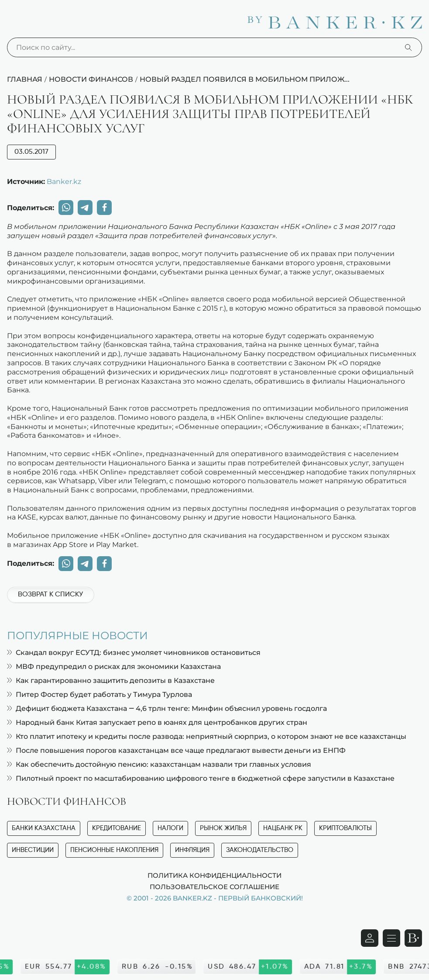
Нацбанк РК (283, 828)
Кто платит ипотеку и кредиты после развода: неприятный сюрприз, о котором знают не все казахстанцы (207, 736)
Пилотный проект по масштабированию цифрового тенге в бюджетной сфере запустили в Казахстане (201, 778)
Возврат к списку (50, 595)
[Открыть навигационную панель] (391, 938)
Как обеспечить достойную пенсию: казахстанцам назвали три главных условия (159, 764)
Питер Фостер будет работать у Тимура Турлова (100, 694)
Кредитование (117, 828)
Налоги (170, 828)
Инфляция (192, 850)
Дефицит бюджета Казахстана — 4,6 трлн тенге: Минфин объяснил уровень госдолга (167, 708)
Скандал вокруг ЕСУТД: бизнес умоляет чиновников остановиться (134, 653)
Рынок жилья (223, 828)
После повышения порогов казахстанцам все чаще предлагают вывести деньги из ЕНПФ (176, 750)
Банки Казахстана (44, 828)
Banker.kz (64, 181)
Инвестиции (33, 850)
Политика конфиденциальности (214, 875)
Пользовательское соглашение (214, 887)
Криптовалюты (345, 828)
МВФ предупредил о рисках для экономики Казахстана (114, 667)
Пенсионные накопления (114, 850)
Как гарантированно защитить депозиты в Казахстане (111, 680)
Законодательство (260, 850)
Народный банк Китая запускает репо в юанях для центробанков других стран (157, 722)
